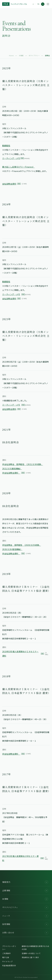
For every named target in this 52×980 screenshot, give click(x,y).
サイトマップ (7, 961)
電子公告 (6, 957)
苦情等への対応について (31, 953)
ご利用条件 (7, 953)
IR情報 (21, 55)
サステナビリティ (25, 907)
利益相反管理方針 (9, 965)
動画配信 (6, 146)
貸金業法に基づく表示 (30, 957)
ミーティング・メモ (11, 158)
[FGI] (15, 4)
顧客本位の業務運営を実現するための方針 (35, 948)
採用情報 (25, 924)
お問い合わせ (25, 933)
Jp (33, 4)
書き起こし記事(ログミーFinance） (18, 167)
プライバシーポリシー (9, 948)
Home (11, 55)
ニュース (25, 916)
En (38, 4)
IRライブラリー (34, 55)
